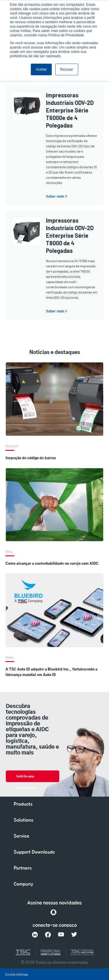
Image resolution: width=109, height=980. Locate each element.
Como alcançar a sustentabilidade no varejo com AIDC (52, 564)
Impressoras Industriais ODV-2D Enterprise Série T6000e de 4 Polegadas (70, 110)
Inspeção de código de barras (31, 458)
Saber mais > (57, 196)
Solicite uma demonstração (26, 779)
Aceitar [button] (41, 69)
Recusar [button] (67, 69)
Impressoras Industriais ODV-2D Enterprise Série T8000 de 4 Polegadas (70, 235)
